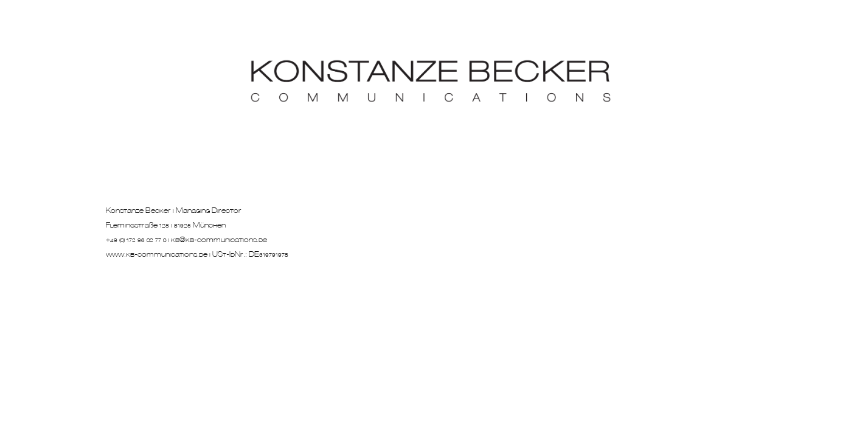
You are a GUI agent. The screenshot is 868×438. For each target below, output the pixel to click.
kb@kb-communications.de (219, 240)
